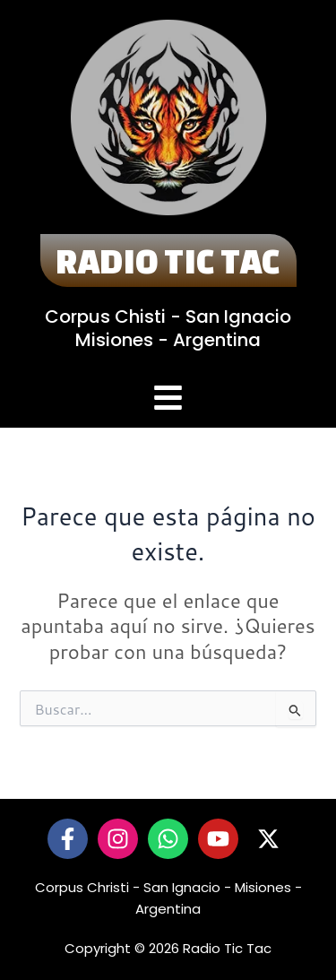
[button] (168, 400)
